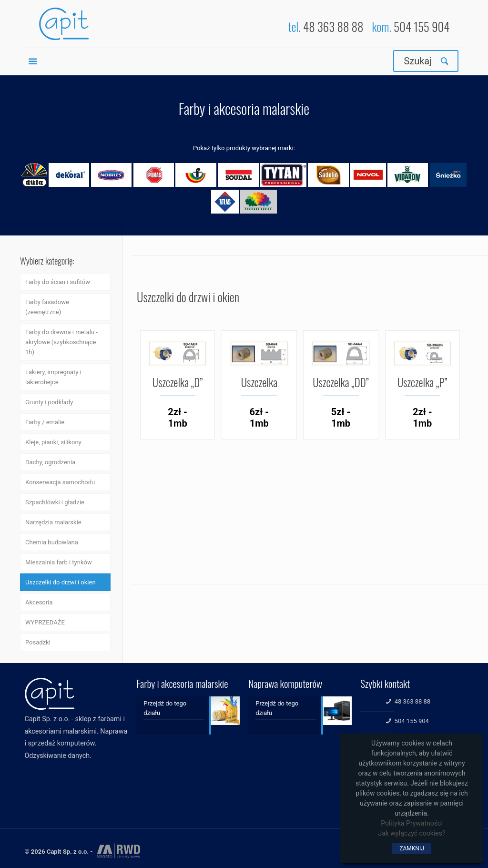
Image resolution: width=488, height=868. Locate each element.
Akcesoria (39, 602)
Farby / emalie (45, 422)
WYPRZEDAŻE (45, 622)
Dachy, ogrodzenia (50, 462)
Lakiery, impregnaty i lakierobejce (53, 377)
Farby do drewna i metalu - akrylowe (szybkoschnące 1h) (61, 342)
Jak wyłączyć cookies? (412, 833)
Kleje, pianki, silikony (53, 442)
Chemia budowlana (52, 542)
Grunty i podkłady (49, 402)
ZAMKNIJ (412, 848)
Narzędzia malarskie (53, 522)
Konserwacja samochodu (60, 482)
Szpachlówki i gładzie (55, 502)
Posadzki (38, 642)
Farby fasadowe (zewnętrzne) (47, 307)
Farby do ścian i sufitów (58, 282)
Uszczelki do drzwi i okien (61, 582)
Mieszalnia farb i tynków (59, 562)
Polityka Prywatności (412, 823)
